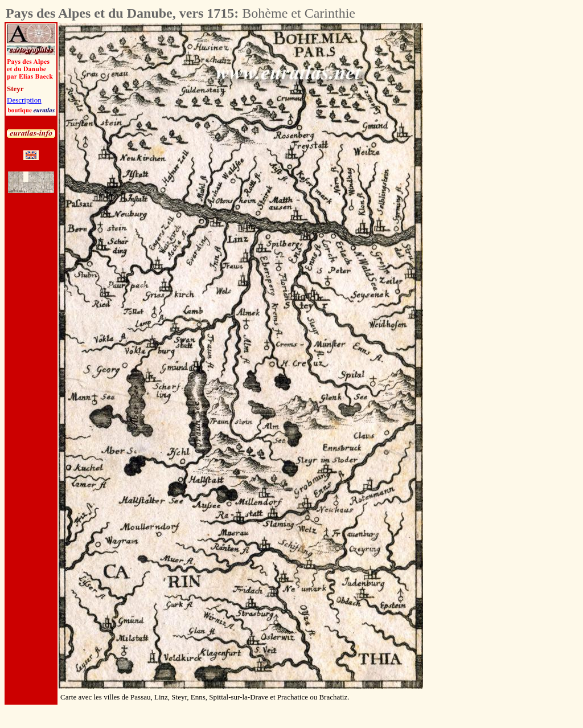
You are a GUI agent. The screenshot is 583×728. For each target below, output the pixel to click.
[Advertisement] (486, 194)
